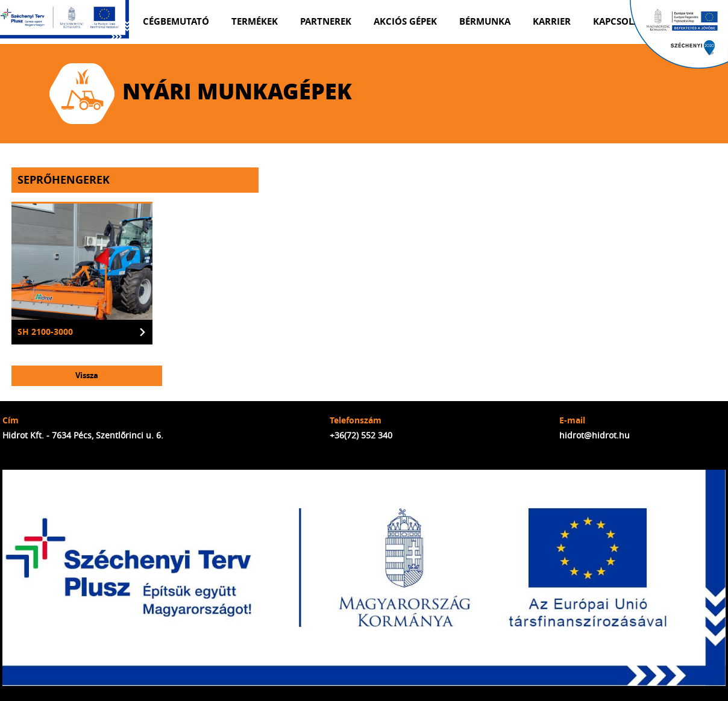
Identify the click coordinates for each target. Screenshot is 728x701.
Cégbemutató (176, 21)
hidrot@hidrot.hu (595, 435)
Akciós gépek (405, 21)
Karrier (552, 21)
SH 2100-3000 (45, 332)
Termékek (255, 21)
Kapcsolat (619, 21)
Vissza (87, 375)
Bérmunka (485, 21)
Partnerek (326, 21)
